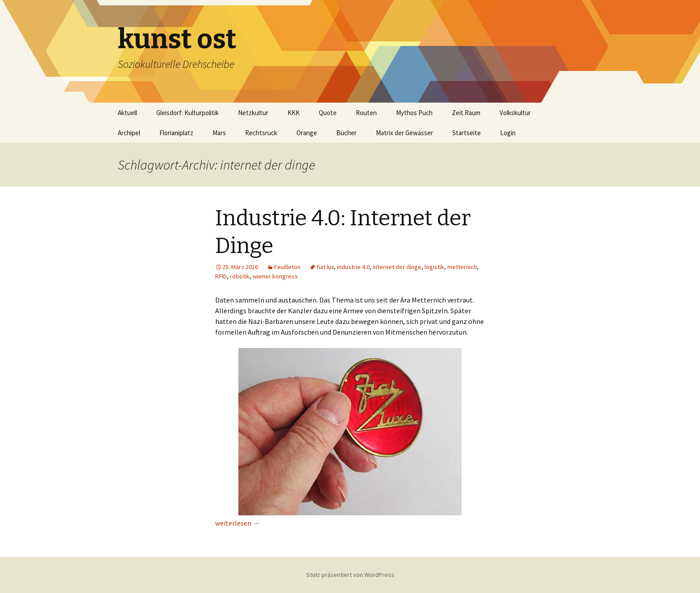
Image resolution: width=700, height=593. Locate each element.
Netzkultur (253, 113)
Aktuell (127, 113)
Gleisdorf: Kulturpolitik (187, 113)
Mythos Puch (414, 113)
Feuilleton (287, 267)
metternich (462, 267)
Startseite (467, 133)
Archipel (129, 133)
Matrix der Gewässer (404, 133)
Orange (307, 133)
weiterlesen (237, 523)
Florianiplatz (176, 133)
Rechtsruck (261, 133)
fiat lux (325, 267)
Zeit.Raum (466, 113)
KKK (294, 113)
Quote (328, 113)
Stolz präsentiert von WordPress (350, 575)
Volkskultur (515, 113)
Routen (366, 113)
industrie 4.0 (353, 267)
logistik (434, 267)
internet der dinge (397, 267)
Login (508, 133)
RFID (221, 276)
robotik (240, 276)
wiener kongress (275, 276)
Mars (219, 133)
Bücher (346, 133)
